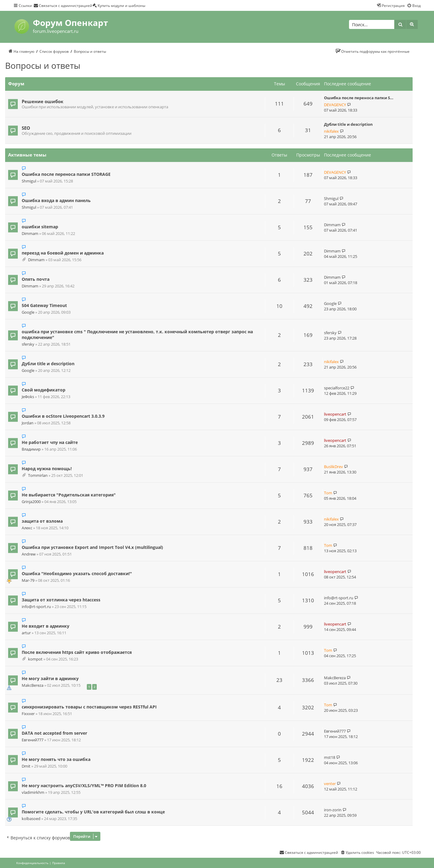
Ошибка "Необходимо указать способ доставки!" (77, 573)
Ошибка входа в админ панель (56, 200)
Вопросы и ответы (43, 65)
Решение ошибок (42, 101)
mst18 (330, 757)
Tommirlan (38, 475)
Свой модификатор (44, 390)
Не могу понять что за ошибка (56, 759)
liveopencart (335, 414)
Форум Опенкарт (70, 23)
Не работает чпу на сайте (50, 442)
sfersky (28, 344)
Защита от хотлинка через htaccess (61, 600)
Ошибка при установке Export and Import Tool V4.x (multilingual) (92, 547)
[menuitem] (63, 5)
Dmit (26, 766)
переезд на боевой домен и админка (63, 253)
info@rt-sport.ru (36, 607)
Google (28, 312)
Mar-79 (28, 580)
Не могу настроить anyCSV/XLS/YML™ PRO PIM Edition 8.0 (84, 786)
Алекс (27, 528)
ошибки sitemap (40, 227)
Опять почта (36, 279)
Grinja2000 (31, 502)
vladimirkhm (33, 792)
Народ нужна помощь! (47, 469)
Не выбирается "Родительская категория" (69, 495)
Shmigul (29, 181)
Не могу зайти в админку (50, 678)
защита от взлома (42, 521)
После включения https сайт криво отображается (77, 652)
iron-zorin (333, 810)
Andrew (29, 554)
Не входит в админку (46, 626)
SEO (26, 128)
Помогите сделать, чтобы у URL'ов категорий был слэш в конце (93, 812)
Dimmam (30, 234)
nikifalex (331, 131)
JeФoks (28, 397)
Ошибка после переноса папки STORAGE (66, 174)
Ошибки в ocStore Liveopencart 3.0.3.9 (63, 416)
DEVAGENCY (335, 105)
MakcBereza (33, 685)
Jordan (28, 423)
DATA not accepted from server (54, 733)
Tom (328, 493)
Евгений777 (33, 740)
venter (330, 784)
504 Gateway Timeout (44, 305)
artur (26, 633)
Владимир (31, 449)
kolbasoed (31, 819)
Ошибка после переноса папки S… (359, 98)
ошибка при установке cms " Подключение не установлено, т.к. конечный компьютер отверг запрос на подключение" (137, 334)
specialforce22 (337, 388)
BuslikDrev (333, 467)
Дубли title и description (348, 124)
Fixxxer (28, 714)
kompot (35, 659)
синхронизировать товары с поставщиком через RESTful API (89, 707)
